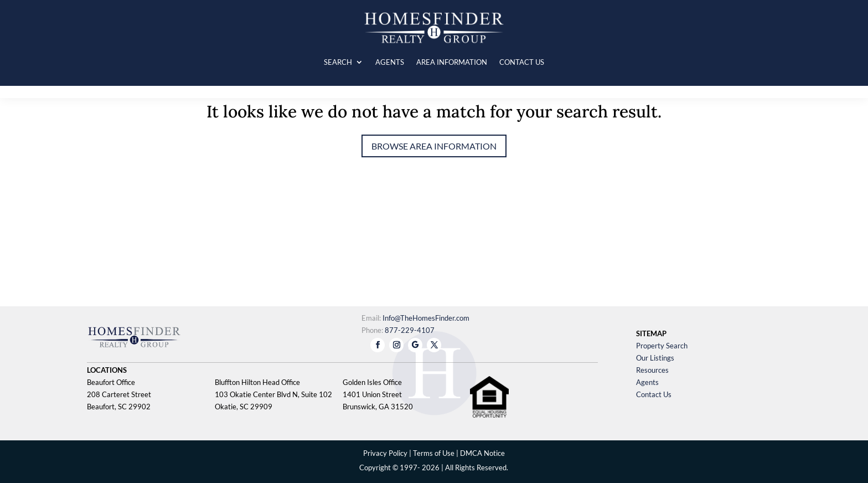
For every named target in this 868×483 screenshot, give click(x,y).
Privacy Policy (385, 453)
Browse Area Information (434, 146)
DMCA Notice (482, 453)
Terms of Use (434, 453)
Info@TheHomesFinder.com (426, 318)
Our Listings (655, 358)
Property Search (662, 346)
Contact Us (654, 394)
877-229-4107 (410, 330)
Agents (647, 382)
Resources (652, 370)
